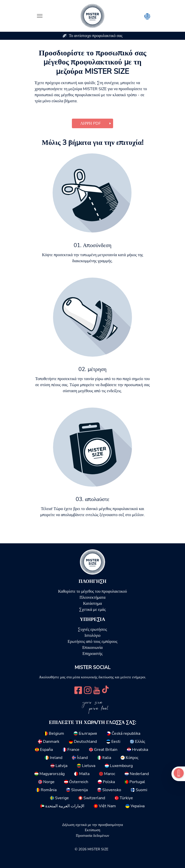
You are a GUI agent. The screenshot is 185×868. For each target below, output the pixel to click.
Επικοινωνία (93, 648)
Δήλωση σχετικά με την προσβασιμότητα (92, 825)
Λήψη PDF (90, 123)
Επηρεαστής (92, 654)
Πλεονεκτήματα (92, 597)
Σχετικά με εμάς (92, 610)
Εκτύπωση (92, 830)
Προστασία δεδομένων (92, 836)
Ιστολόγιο (92, 636)
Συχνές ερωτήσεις (92, 629)
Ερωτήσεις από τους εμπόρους (92, 642)
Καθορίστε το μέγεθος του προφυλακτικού (92, 591)
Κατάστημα (93, 604)
